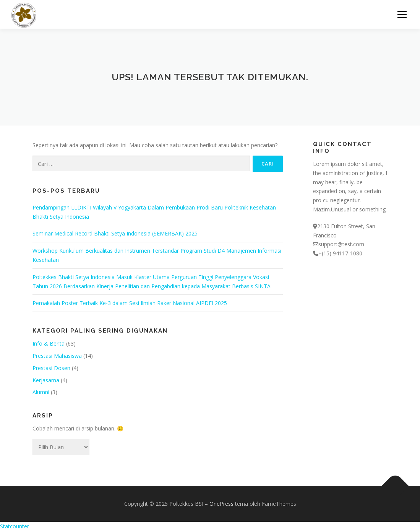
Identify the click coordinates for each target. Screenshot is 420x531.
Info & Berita (49, 343)
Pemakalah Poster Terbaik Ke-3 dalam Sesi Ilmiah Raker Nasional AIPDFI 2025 (130, 303)
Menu (402, 14)
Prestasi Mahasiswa (57, 356)
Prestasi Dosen (51, 368)
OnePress (221, 504)
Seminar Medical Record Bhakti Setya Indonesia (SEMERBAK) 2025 (115, 233)
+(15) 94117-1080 (340, 253)
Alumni (41, 392)
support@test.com (341, 244)
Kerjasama (46, 380)
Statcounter (15, 526)
